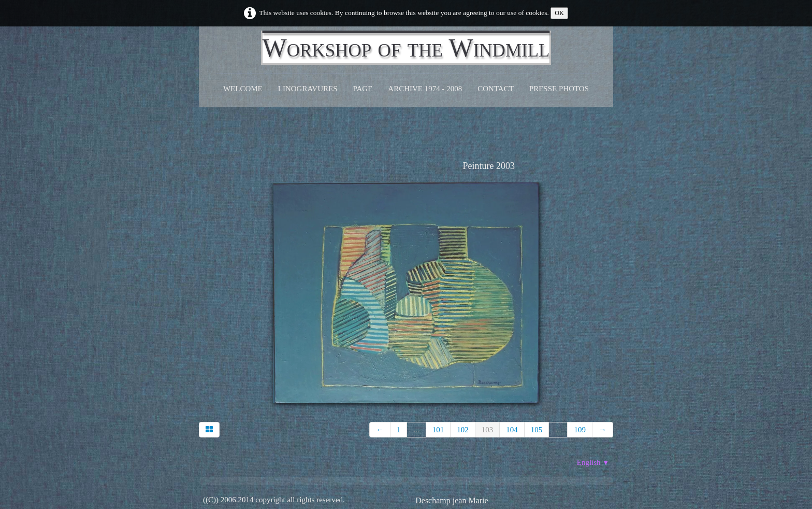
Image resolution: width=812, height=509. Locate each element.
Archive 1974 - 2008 (425, 89)
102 (463, 430)
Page (363, 89)
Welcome (243, 89)
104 (512, 430)
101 (438, 430)
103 (488, 430)
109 (580, 430)
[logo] (406, 48)
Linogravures (308, 89)
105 (537, 430)
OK (559, 13)
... (416, 430)
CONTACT (496, 89)
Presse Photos (559, 89)
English (593, 462)
